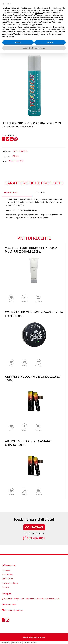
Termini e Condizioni (30, 643)
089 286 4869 (34, 538)
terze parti (39, 13)
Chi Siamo (6, 570)
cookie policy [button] (58, 10)
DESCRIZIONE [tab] (11, 193)
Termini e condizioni (10, 583)
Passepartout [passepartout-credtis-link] (39, 637)
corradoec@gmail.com (14, 610)
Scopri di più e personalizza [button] (34, 48)
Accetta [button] (50, 42)
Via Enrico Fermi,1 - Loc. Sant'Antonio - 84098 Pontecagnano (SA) (32, 599)
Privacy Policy (7, 574)
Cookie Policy (7, 579)
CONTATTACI (34, 527)
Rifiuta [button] (18, 42)
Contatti (5, 587)
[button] (34, 86)
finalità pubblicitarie (57, 20)
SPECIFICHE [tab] (40, 193)
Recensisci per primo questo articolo (17, 126)
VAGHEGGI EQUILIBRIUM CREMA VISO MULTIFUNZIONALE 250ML (31, 250)
